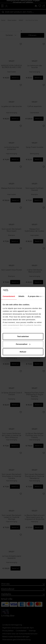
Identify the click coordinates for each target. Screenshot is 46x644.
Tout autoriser (23, 336)
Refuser (23, 352)
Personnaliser (23, 344)
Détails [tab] (21, 296)
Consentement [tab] (9, 296)
